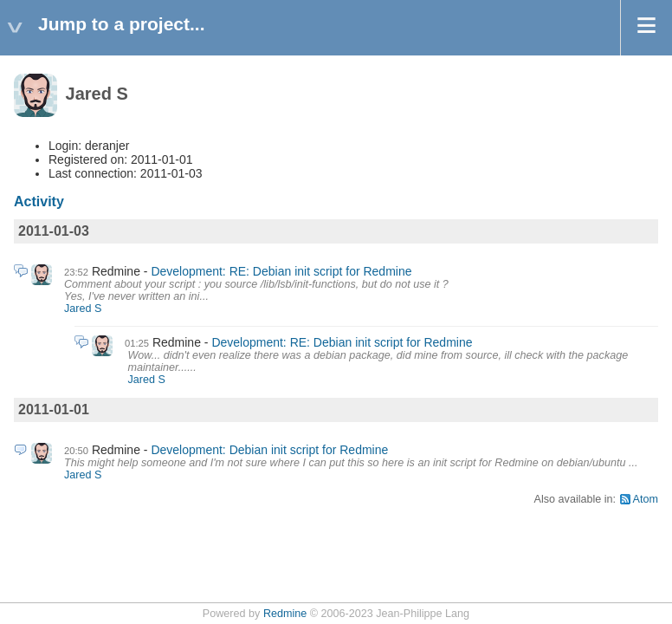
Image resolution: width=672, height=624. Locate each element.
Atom (646, 499)
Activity (39, 201)
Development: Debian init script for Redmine (269, 450)
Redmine (285, 614)
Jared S (83, 309)
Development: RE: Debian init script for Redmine (281, 271)
